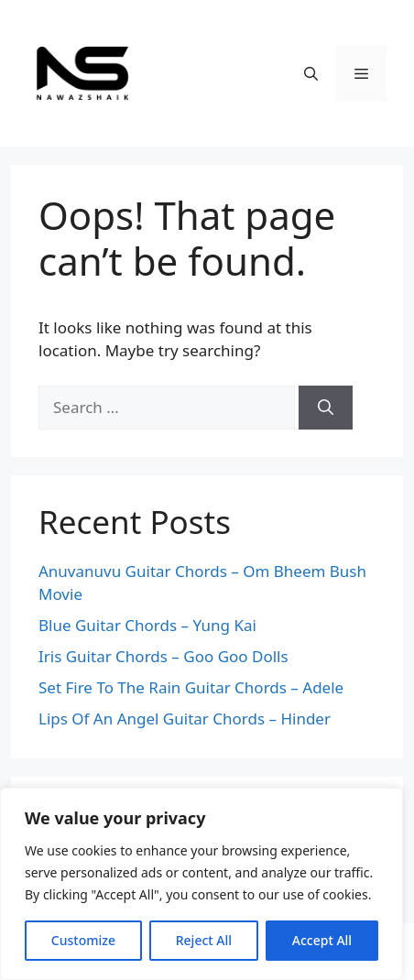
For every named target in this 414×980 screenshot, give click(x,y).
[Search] (326, 408)
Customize (83, 940)
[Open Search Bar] (311, 73)
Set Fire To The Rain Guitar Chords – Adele (191, 687)
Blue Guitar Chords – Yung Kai (147, 625)
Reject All (204, 940)
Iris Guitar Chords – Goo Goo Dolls (163, 656)
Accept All (322, 940)
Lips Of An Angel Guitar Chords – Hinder (185, 719)
